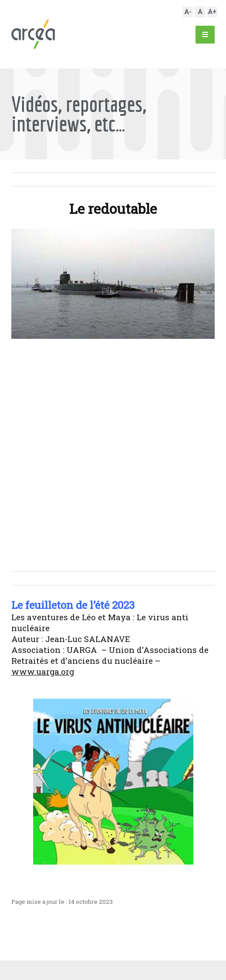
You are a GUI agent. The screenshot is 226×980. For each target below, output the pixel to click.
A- (188, 12)
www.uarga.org (43, 671)
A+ (212, 12)
